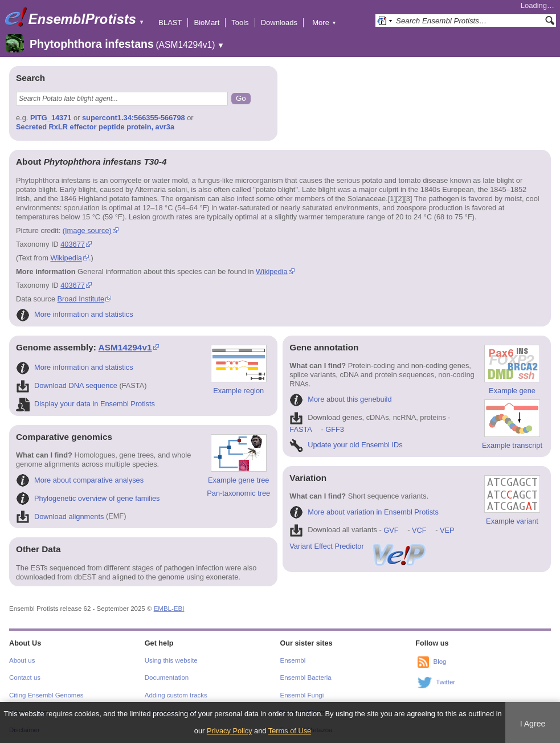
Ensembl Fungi (302, 695)
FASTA (301, 429)
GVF (391, 530)
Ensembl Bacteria (306, 677)
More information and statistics (75, 314)
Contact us (25, 677)
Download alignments (60, 517)
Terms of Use (290, 731)
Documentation (167, 677)
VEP (447, 530)
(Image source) (87, 230)
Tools (240, 23)
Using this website (171, 660)
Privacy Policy (230, 731)
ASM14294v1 (125, 347)
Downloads (279, 23)
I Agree (533, 724)
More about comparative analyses (80, 480)
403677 (73, 244)
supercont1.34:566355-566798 (134, 118)
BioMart (207, 23)
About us (22, 660)
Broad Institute (81, 299)
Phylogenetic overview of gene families (88, 498)
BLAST (170, 23)
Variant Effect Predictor (358, 546)
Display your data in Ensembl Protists (85, 404)
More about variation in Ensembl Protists (364, 512)
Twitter (445, 682)
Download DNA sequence (67, 385)
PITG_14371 (51, 118)
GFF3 (335, 429)
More (324, 23)
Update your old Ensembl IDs (346, 445)
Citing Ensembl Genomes (46, 695)
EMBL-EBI (169, 609)
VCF (419, 530)
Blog (440, 662)
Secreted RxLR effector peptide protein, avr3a (95, 127)
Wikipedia (66, 258)
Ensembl (293, 660)
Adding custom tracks (176, 695)
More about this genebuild (340, 399)
